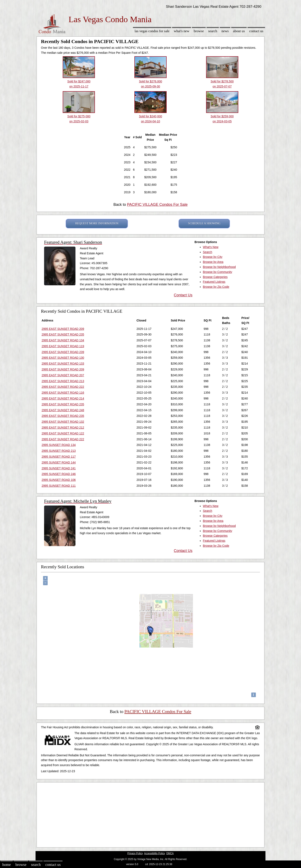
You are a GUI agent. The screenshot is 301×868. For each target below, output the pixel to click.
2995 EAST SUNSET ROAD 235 (63, 334)
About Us (239, 31)
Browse (199, 31)
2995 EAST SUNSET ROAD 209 (63, 329)
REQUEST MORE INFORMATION (97, 223)
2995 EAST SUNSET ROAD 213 (63, 381)
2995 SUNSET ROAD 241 (59, 468)
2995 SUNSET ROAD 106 (59, 480)
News (225, 31)
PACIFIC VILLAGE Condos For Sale (157, 205)
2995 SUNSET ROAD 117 (59, 457)
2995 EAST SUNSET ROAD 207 (63, 375)
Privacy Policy (135, 853)
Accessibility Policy (154, 853)
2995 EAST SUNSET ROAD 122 (63, 433)
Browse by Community (218, 272)
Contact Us (256, 31)
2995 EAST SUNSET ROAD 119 (63, 346)
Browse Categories (215, 277)
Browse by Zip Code (216, 287)
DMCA (170, 853)
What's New (182, 31)
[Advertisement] (150, 814)
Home (6, 865)
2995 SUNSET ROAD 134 (59, 445)
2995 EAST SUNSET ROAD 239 (63, 352)
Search (213, 31)
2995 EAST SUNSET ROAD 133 (63, 364)
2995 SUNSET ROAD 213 (59, 451)
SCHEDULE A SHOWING (204, 223)
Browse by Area (213, 262)
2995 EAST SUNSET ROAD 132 (63, 422)
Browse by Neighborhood (219, 267)
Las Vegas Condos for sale (152, 31)
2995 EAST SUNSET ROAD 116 (63, 393)
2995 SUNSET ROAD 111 (59, 486)
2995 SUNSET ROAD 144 (59, 462)
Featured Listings (214, 282)
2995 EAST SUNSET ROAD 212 (63, 428)
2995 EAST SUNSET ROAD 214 (63, 398)
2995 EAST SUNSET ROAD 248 (63, 410)
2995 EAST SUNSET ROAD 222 (63, 387)
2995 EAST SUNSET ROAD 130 (63, 358)
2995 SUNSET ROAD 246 (59, 474)
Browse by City (213, 257)
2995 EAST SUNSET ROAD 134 (63, 340)
